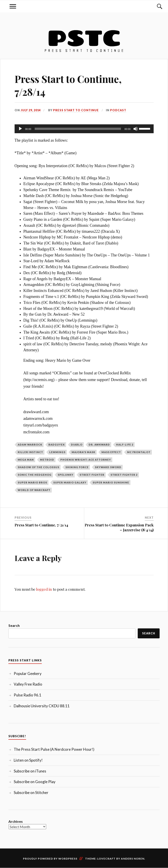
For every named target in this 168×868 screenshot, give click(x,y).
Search (14, 625)
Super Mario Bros (32, 482)
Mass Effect (111, 452)
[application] (84, 129)
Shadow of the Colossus (38, 467)
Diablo (77, 445)
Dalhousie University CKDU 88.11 (42, 706)
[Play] (20, 129)
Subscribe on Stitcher (31, 793)
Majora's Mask (83, 452)
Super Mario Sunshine (111, 482)
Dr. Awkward (99, 445)
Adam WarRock (30, 445)
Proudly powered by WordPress (50, 859)
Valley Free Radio (28, 684)
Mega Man (26, 460)
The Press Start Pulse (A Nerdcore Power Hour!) (54, 749)
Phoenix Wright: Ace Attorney (86, 460)
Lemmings (57, 452)
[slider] (78, 129)
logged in (44, 589)
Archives (16, 821)
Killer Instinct (30, 452)
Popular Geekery (28, 673)
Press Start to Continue (76, 110)
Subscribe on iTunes (30, 771)
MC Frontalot (139, 452)
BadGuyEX (57, 445)
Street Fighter (92, 475)
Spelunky (66, 475)
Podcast (118, 110)
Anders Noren (133, 859)
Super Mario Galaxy (70, 482)
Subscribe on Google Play (35, 782)
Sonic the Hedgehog (35, 475)
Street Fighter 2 (124, 475)
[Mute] (136, 129)
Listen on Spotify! (28, 760)
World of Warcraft (34, 490)
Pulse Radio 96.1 (28, 695)
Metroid (47, 460)
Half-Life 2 (125, 445)
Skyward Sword (108, 467)
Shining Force (77, 467)
